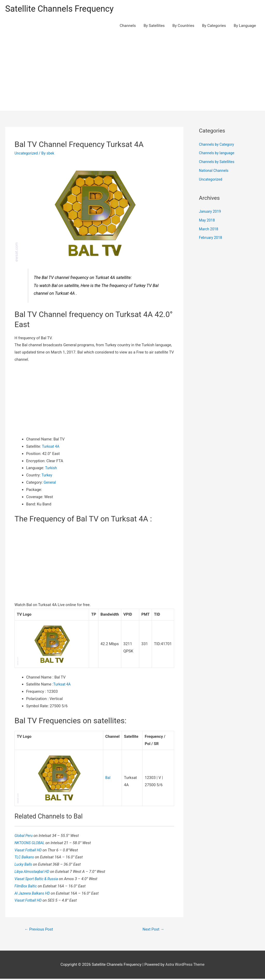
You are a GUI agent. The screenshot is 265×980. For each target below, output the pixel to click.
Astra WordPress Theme (185, 966)
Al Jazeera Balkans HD (34, 894)
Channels (128, 26)
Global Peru (25, 836)
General (50, 483)
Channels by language (218, 154)
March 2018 (209, 230)
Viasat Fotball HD (30, 851)
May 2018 (208, 221)
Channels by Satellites (218, 163)
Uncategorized (27, 154)
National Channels (215, 171)
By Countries (183, 26)
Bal (108, 778)
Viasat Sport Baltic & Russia (38, 880)
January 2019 (211, 212)
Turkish (51, 469)
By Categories (214, 26)
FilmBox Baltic (27, 887)
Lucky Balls (24, 865)
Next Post (152, 930)
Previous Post (40, 930)
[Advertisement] (132, 73)
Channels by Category (218, 145)
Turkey (47, 476)
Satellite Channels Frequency (63, 9)
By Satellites (154, 26)
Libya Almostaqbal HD (34, 872)
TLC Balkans (25, 858)
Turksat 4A (51, 447)
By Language (245, 26)
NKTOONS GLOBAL (31, 843)
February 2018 (211, 238)
